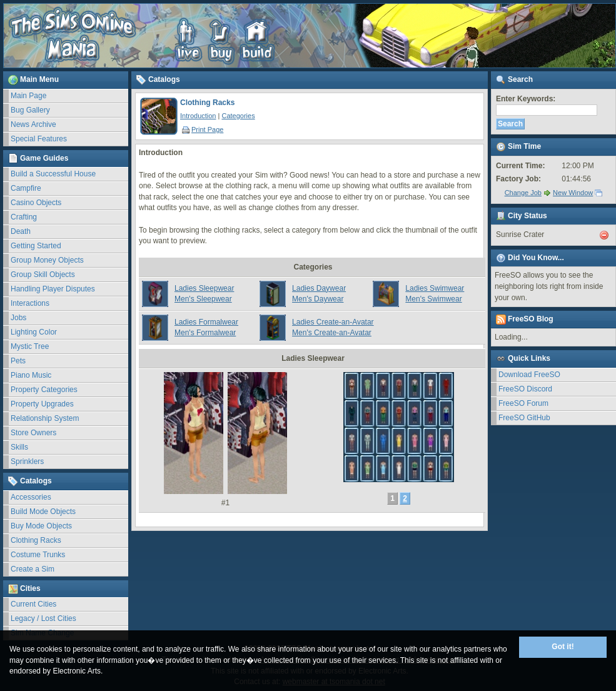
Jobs (18, 318)
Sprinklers (27, 462)
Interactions (30, 303)
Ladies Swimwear (435, 288)
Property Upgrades (42, 404)
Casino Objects (36, 203)
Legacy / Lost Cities (43, 618)
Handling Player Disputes (53, 289)
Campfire (26, 188)
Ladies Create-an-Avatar (333, 322)
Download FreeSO (529, 375)
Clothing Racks (36, 540)
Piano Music (31, 375)
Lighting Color (34, 332)
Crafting (24, 217)
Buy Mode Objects (41, 526)
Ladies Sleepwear (204, 288)
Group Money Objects (47, 260)
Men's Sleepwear (203, 299)
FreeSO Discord (525, 389)
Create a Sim (33, 569)
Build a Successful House (53, 174)
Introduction (198, 116)
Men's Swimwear (433, 299)
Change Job (523, 193)
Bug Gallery (30, 110)
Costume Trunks (38, 555)
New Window (573, 193)
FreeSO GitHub (524, 418)
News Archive (33, 124)
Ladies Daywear (319, 288)
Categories (238, 116)
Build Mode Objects (43, 512)
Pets (18, 361)
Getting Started (36, 246)
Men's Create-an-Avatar (332, 333)
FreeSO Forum (523, 403)
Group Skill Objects (43, 275)
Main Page (28, 96)
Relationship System (45, 418)
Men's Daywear (318, 299)
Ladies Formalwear (206, 322)
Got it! (563, 647)
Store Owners (33, 433)
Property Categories (44, 390)
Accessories (31, 497)
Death (21, 231)
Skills (19, 447)
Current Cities (33, 604)
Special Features (39, 139)
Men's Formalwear (205, 333)
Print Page (203, 129)
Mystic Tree (30, 346)
